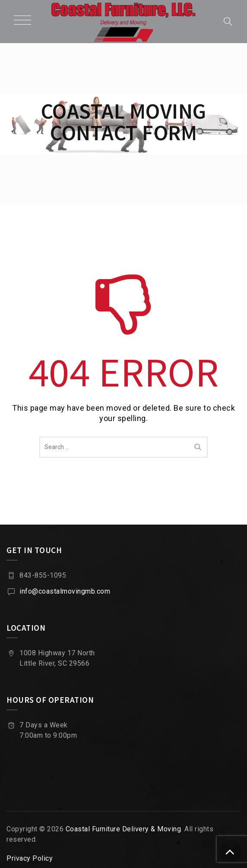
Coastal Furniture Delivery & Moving (123, 829)
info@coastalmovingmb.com (65, 591)
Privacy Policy (30, 858)
